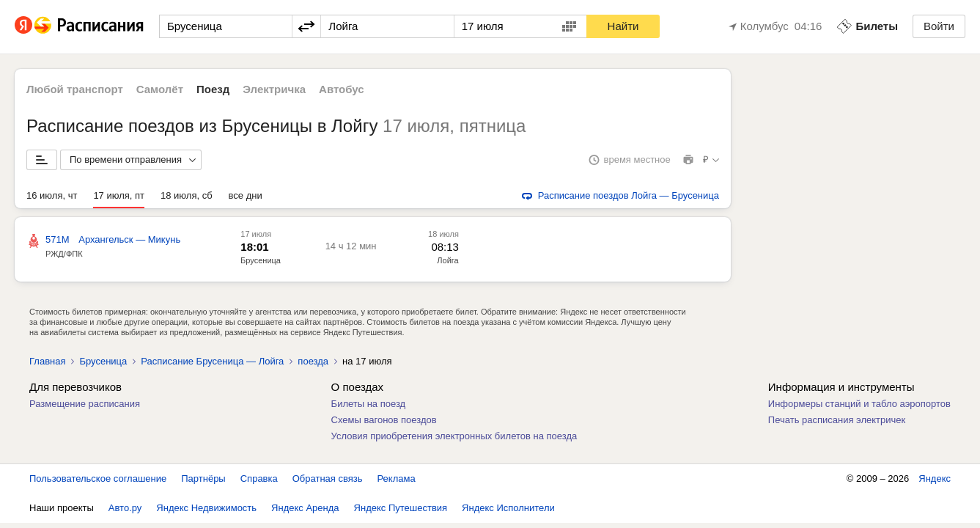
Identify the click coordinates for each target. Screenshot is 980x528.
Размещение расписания (85, 404)
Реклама (397, 478)
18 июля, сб (187, 195)
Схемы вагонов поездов (384, 420)
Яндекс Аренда (305, 508)
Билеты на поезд (369, 404)
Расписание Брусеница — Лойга (212, 361)
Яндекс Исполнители (508, 508)
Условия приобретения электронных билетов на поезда (454, 436)
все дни (246, 195)
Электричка (274, 89)
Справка (259, 478)
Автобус (342, 89)
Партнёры (203, 478)
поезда (313, 361)
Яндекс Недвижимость (206, 508)
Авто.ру (125, 508)
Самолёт (160, 89)
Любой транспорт (75, 89)
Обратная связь (328, 478)
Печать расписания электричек (837, 420)
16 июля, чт (52, 195)
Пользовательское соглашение (98, 478)
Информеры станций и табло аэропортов (859, 404)
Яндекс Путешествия (401, 508)
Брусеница (261, 260)
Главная (47, 361)
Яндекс (935, 478)
